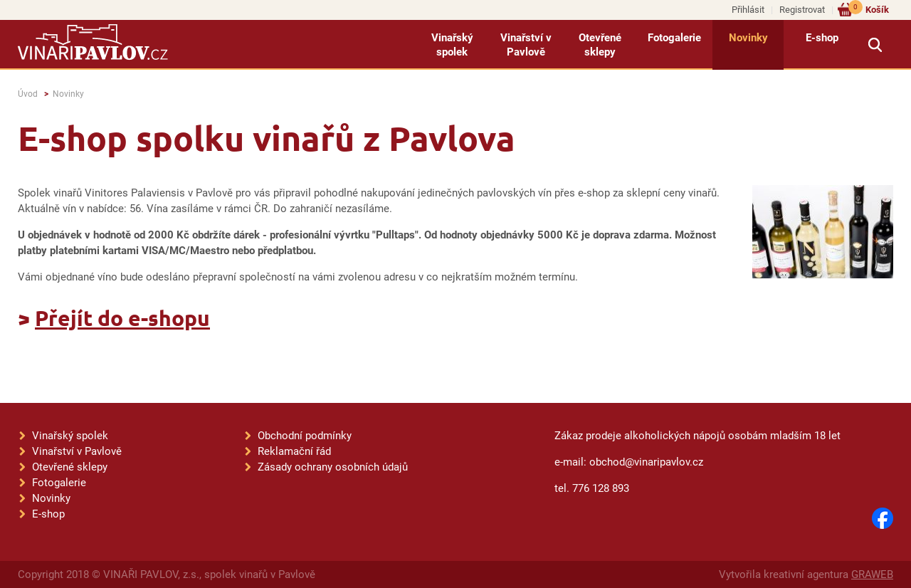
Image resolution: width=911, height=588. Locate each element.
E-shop (822, 38)
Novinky (748, 38)
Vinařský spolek (452, 45)
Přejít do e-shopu (122, 318)
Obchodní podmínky (305, 436)
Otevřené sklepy (600, 45)
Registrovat (802, 10)
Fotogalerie (674, 38)
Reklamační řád (294, 451)
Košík (869, 9)
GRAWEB (872, 574)
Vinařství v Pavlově (526, 45)
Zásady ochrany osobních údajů (333, 467)
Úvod (28, 94)
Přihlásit (748, 10)
